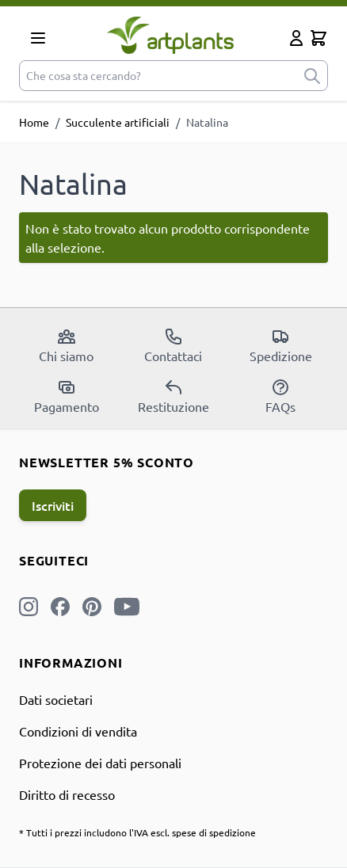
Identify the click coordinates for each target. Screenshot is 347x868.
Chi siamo (66, 345)
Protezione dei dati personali (100, 763)
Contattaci (173, 345)
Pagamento (67, 396)
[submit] (312, 76)
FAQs (280, 396)
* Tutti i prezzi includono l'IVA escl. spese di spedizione (137, 832)
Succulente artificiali (118, 122)
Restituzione (173, 396)
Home (34, 122)
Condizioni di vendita (78, 731)
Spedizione (281, 345)
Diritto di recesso (67, 794)
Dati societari (56, 699)
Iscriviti (53, 505)
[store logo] (171, 35)
